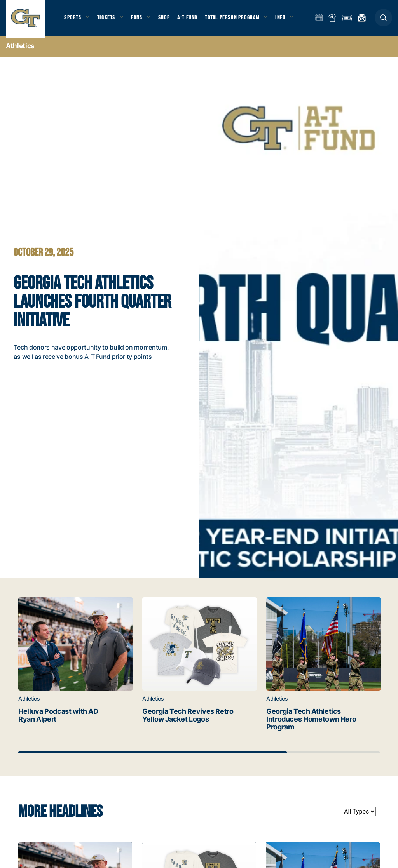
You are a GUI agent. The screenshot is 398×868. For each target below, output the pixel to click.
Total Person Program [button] (235, 20)
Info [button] (285, 20)
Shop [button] (167, 20)
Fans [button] (139, 20)
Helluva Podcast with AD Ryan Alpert (53, 720)
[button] (383, 20)
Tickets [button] (107, 20)
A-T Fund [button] (191, 20)
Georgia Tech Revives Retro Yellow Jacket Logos (178, 724)
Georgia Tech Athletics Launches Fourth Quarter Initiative (94, 305)
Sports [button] (73, 20)
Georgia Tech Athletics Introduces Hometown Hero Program (304, 724)
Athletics (20, 50)
